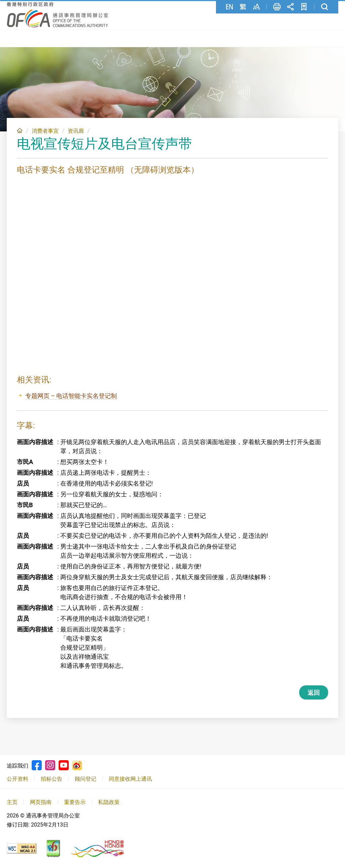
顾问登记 (86, 778)
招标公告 (52, 778)
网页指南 (41, 800)
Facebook (37, 764)
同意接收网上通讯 (130, 778)
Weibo (77, 764)
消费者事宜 (45, 129)
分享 (290, 7)
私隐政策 (109, 800)
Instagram (50, 764)
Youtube (64, 764)
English (229, 7)
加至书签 (304, 7)
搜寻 (324, 7)
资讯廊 (76, 129)
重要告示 (75, 800)
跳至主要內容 (0, 0)
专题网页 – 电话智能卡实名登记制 (71, 394)
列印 (277, 7)
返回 (314, 691)
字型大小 (256, 7)
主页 (20, 129)
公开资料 (18, 778)
